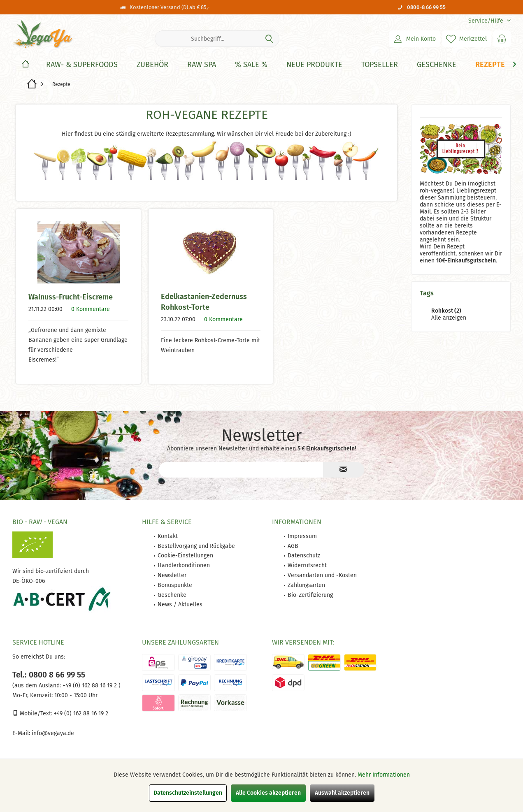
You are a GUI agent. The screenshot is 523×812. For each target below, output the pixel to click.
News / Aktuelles (180, 604)
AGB (293, 546)
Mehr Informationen (384, 775)
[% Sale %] (251, 65)
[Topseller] (380, 65)
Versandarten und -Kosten (322, 575)
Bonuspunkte (175, 585)
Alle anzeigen (449, 318)
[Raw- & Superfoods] (82, 65)
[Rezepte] (490, 65)
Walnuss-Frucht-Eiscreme (71, 297)
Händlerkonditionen (184, 565)
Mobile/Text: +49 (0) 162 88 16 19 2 (60, 713)
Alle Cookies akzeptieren (268, 793)
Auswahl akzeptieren (342, 793)
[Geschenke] (437, 65)
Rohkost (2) (446, 311)
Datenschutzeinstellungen (188, 793)
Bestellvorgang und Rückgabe (196, 546)
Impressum (302, 536)
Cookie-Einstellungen (185, 556)
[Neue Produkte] (314, 65)
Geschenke (172, 595)
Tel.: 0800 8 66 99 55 (49, 675)
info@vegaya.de (53, 733)
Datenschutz (304, 556)
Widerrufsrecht (307, 565)
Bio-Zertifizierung (310, 595)
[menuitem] (486, 21)
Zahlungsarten (306, 585)
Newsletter (172, 575)
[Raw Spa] (202, 65)
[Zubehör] (152, 65)
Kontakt (168, 536)
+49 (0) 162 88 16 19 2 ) (91, 686)
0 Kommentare (91, 309)
